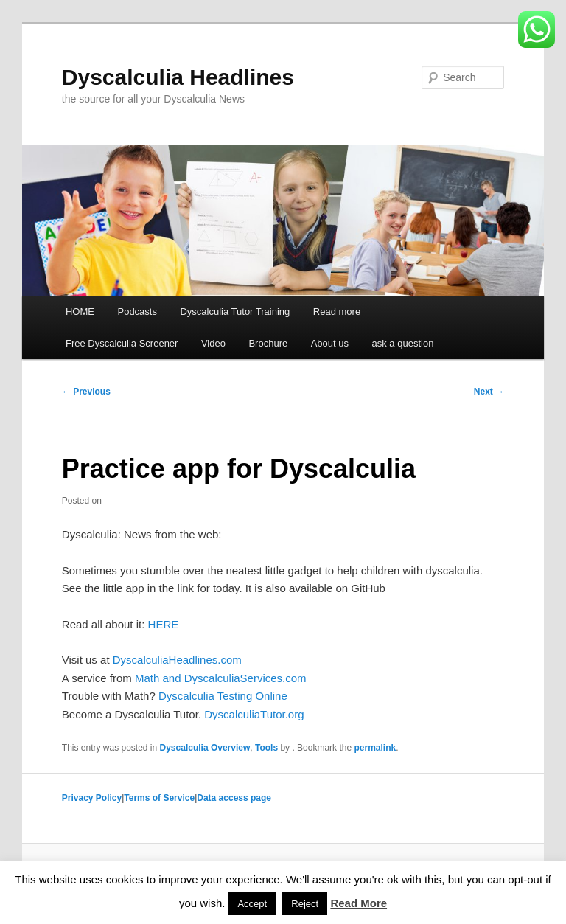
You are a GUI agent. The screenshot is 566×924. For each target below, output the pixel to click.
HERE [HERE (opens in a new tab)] (164, 624)
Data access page (234, 798)
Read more (337, 312)
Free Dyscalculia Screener (122, 343)
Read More (359, 903)
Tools (266, 748)
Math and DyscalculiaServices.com (221, 678)
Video (213, 343)
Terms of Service (159, 798)
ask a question (403, 343)
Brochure (268, 343)
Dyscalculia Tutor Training (235, 312)
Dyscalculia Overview (205, 748)
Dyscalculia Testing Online (223, 696)
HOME (80, 312)
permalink (375, 748)
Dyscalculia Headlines (178, 77)
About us (330, 343)
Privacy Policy (92, 798)
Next (489, 392)
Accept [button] (252, 904)
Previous (86, 392)
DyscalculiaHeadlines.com (177, 660)
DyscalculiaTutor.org (254, 714)
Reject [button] (305, 904)
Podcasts (137, 312)
